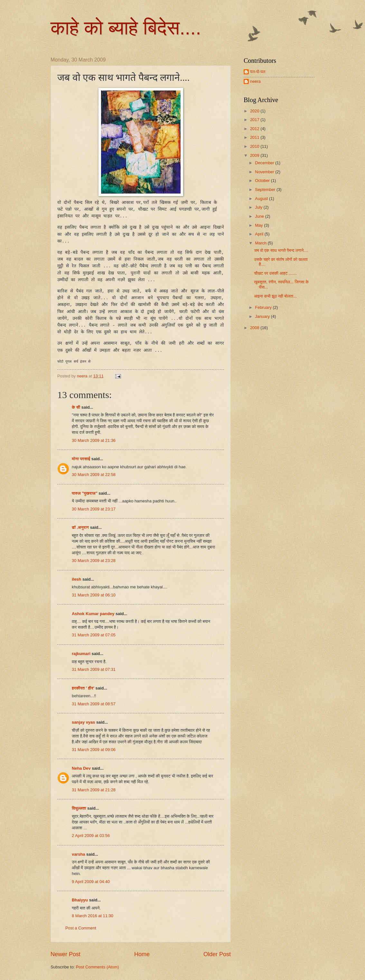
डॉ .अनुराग (80, 527)
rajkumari (81, 654)
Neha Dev (81, 768)
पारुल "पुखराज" (85, 493)
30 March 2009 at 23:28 (94, 561)
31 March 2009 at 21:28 (94, 790)
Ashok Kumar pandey (93, 614)
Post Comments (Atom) (98, 967)
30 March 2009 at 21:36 (94, 440)
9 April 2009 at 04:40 (91, 882)
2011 (255, 137)
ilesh (76, 579)
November (265, 172)
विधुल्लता (79, 808)
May (259, 225)
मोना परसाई (81, 459)
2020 (255, 111)
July (259, 207)
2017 (255, 120)
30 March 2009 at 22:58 (94, 475)
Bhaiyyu (80, 900)
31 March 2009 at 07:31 (94, 669)
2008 (255, 328)
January (263, 316)
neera (255, 81)
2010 (255, 146)
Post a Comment (81, 928)
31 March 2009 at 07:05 (94, 635)
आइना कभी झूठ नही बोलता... (275, 296)
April (260, 234)
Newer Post (66, 954)
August (262, 199)
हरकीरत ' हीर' (83, 688)
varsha (79, 854)
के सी (77, 407)
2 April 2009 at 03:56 (91, 836)
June (260, 216)
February (264, 307)
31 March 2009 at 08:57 (94, 704)
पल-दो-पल (258, 72)
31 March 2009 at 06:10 (94, 595)
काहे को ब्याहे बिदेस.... (126, 28)
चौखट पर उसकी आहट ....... (275, 273)
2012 (255, 129)
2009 (255, 155)
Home (142, 954)
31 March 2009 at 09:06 (94, 750)
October (263, 181)
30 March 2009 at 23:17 (94, 509)
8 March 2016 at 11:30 (93, 916)
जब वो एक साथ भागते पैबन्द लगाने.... (281, 250)
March (261, 243)
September (266, 190)
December (265, 163)
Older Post (217, 954)
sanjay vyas (83, 722)
